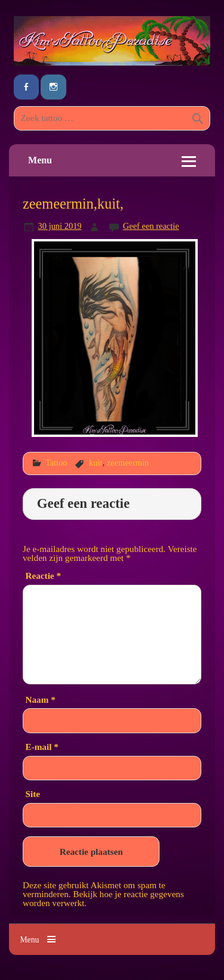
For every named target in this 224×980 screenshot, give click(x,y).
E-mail (42, 747)
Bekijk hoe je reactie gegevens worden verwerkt (103, 898)
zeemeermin (128, 463)
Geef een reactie (151, 226)
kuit (96, 463)
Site (33, 794)
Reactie (43, 576)
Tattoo (56, 463)
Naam (41, 700)
